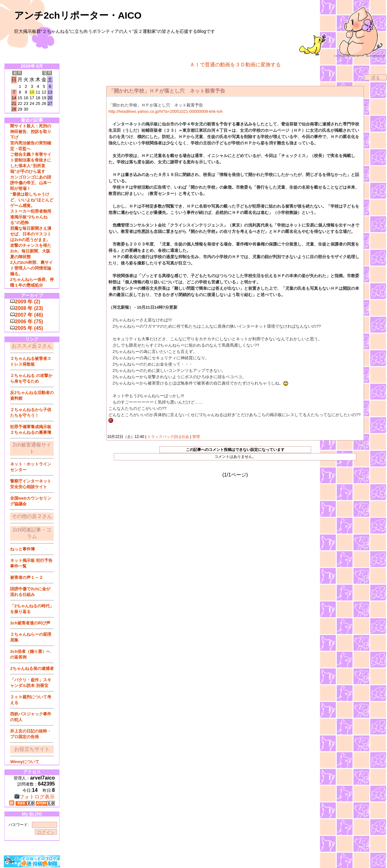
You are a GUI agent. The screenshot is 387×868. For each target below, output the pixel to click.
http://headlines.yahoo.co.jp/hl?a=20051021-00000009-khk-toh (166, 111)
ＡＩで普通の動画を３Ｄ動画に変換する (235, 65)
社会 (185, 437)
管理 (196, 437)
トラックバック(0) (163, 437)
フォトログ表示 (35, 797)
